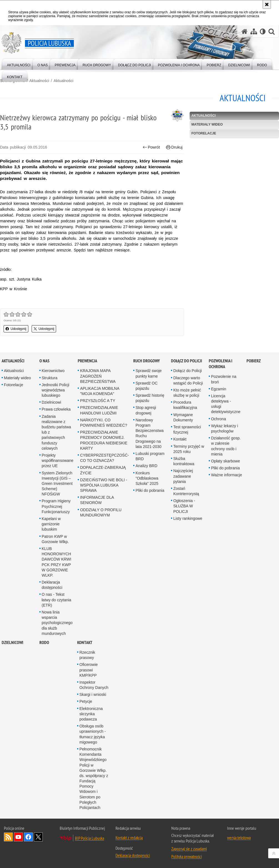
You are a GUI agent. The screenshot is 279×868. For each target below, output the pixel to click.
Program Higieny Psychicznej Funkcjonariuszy (56, 594)
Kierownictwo (53, 459)
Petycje (86, 790)
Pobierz (254, 449)
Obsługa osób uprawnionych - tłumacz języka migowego (93, 822)
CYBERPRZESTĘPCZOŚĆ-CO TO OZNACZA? (104, 546)
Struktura (50, 466)
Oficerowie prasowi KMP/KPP (89, 758)
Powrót (151, 147)
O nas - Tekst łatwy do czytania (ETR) (56, 688)
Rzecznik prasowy (87, 743)
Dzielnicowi (51, 490)
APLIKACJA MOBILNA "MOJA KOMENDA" (100, 479)
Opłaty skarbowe (225, 549)
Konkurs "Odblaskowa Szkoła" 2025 (147, 566)
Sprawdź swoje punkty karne (149, 461)
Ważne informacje (227, 563)
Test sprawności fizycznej (187, 518)
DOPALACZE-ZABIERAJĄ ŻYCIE (103, 558)
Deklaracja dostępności (52, 673)
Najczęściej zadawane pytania (183, 564)
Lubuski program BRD (150, 544)
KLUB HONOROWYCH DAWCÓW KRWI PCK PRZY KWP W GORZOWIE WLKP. (56, 650)
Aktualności (39, 81)
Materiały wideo (207, 124)
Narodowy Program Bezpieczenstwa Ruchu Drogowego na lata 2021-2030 (149, 521)
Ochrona (218, 507)
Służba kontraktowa (184, 549)
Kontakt (180, 527)
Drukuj (174, 147)
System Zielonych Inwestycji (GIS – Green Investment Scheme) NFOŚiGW (57, 572)
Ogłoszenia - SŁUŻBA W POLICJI (184, 594)
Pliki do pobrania (150, 579)
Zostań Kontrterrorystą (186, 579)
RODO (44, 731)
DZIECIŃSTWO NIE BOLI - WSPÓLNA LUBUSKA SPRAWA (104, 573)
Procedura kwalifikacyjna (185, 493)
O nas (44, 449)
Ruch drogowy (147, 449)
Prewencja (87, 449)
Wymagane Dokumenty (183, 505)
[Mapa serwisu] (254, 31)
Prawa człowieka (56, 497)
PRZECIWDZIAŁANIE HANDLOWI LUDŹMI (99, 498)
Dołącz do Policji (187, 449)
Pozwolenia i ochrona (221, 452)
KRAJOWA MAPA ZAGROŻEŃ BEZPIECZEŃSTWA (98, 464)
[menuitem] (19, 64)
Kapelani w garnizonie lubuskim (51, 612)
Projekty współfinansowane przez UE (57, 549)
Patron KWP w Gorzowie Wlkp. (55, 627)
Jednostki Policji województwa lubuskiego (56, 478)
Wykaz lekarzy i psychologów (224, 516)
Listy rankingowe (188, 606)
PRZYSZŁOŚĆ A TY (98, 489)
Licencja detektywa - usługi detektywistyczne (226, 492)
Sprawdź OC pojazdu (146, 474)
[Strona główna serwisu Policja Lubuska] (245, 31)
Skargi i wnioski (93, 783)
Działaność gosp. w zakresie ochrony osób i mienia (226, 534)
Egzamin (218, 477)
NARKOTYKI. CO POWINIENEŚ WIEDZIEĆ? (104, 511)
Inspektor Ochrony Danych (94, 773)
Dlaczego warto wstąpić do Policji (188, 468)
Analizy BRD (146, 554)
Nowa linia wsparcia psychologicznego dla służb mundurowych (57, 711)
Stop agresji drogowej (146, 498)
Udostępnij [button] (16, 329)
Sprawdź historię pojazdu (150, 486)
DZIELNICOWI (12, 731)
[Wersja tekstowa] (263, 31)
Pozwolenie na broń (224, 467)
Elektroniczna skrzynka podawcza (91, 802)
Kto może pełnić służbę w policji (187, 481)
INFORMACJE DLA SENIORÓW (97, 588)
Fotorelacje (204, 133)
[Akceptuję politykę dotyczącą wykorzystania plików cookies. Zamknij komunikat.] (267, 4)
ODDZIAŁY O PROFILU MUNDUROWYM (101, 600)
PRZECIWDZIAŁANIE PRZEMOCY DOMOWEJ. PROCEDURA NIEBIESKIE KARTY (104, 528)
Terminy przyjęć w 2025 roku (189, 537)
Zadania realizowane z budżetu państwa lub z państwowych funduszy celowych (56, 520)
